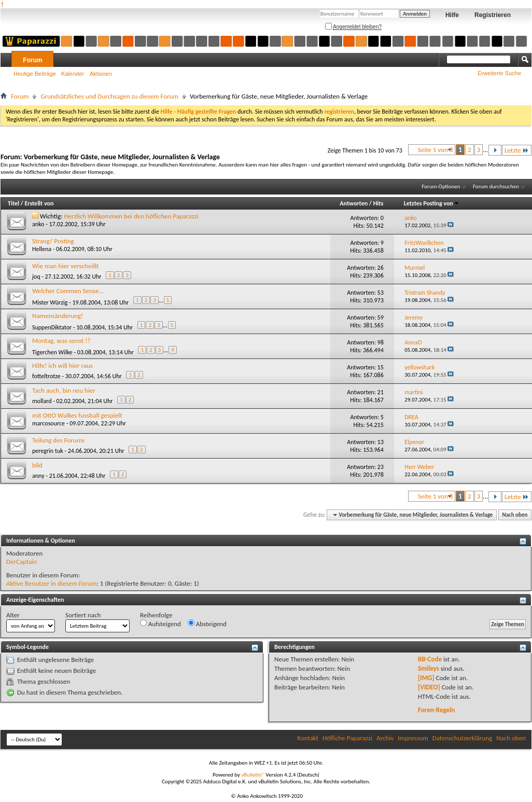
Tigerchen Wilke (52, 352)
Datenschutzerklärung (463, 738)
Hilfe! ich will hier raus (62, 365)
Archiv (385, 738)
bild (37, 465)
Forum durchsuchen (496, 186)
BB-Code (430, 659)
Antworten (354, 203)
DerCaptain (22, 562)
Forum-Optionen (441, 186)
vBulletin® (253, 775)
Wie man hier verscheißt (66, 266)
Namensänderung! (58, 316)
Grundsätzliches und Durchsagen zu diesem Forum (109, 96)
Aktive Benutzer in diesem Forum (51, 583)
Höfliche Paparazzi (347, 738)
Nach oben (515, 515)
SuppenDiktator (52, 327)
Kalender (73, 74)
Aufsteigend (160, 624)
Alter (13, 615)
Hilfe (452, 15)
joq (36, 276)
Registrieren (493, 15)
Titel (13, 203)
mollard (42, 401)
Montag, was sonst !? (61, 341)
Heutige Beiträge (35, 74)
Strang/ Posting (53, 241)
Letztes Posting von (432, 203)
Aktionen (101, 74)
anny (38, 476)
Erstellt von (39, 203)
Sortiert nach (83, 615)
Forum (32, 60)
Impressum (413, 738)
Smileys (429, 668)
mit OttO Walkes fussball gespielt (77, 415)
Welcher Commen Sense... (68, 291)
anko (38, 224)
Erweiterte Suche (499, 73)
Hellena (42, 249)
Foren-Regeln (436, 710)
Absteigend (207, 624)
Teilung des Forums (58, 440)
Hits (378, 203)
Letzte (517, 150)
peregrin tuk (48, 451)
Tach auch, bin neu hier (64, 390)
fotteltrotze (46, 376)
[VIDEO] (429, 687)
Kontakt (308, 738)
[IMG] (426, 678)
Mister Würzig (50, 302)
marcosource (48, 423)
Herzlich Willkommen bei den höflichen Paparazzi (131, 216)
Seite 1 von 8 (436, 150)
